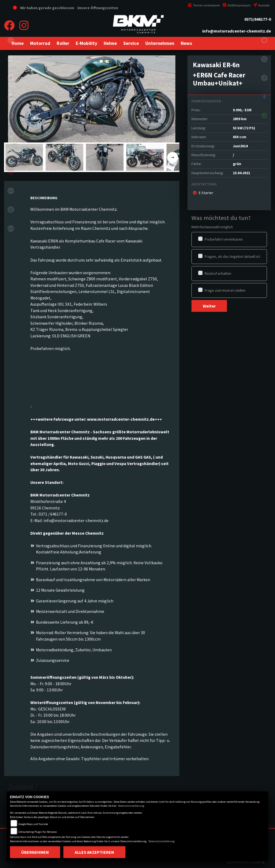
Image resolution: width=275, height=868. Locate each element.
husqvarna (11, 116)
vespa (11, 228)
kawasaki (11, 59)
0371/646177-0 (258, 19)
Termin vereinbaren (204, 5)
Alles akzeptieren (94, 852)
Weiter (209, 306)
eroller (11, 40)
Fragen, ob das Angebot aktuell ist (232, 256)
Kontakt (261, 5)
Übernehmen (35, 852)
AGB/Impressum (237, 5)
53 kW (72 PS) (244, 128)
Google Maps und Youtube (33, 824)
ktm (11, 97)
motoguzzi (11, 191)
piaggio (11, 210)
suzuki (11, 78)
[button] (40, 43)
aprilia (11, 172)
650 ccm (240, 137)
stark (11, 153)
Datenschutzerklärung (131, 806)
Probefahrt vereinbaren (224, 239)
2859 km (240, 119)
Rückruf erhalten (218, 273)
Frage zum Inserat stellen (225, 290)
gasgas (11, 134)
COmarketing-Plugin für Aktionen (38, 832)
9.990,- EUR (242, 110)
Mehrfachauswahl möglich (212, 227)
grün (237, 164)
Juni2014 (240, 146)
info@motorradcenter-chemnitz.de (237, 31)
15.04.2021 (241, 173)
